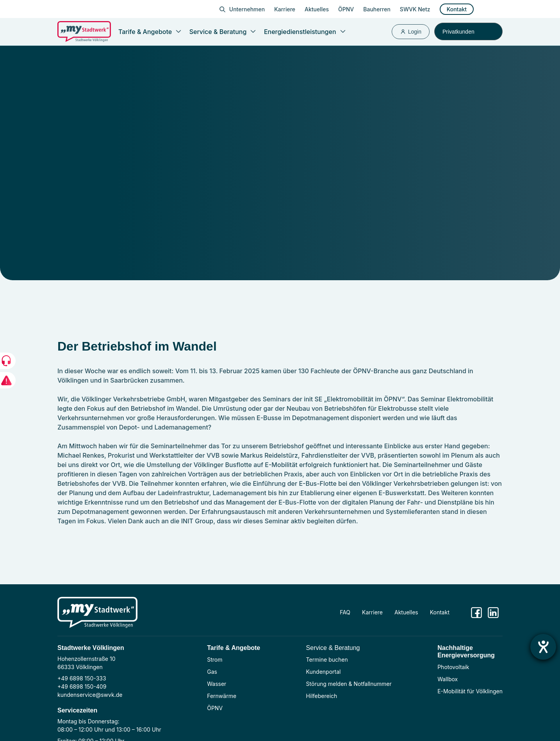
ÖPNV (346, 9)
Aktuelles (317, 9)
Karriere (285, 9)
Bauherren (377, 9)
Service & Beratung (333, 648)
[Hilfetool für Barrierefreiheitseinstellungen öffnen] (543, 647)
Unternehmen (247, 9)
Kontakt (457, 9)
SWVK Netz (415, 9)
